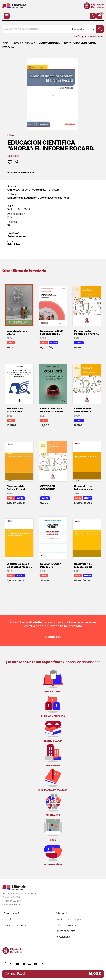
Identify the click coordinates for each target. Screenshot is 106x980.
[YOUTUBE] (17, 964)
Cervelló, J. (40, 190)
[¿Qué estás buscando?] (36, 29)
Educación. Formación (21, 173)
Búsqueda (88, 37)
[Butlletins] (36, 964)
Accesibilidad (63, 937)
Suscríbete (53, 637)
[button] (99, 16)
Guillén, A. (14, 190)
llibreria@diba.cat (12, 904)
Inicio (5, 43)
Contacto (7, 919)
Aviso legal (61, 913)
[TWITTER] (11, 964)
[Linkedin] (30, 964)
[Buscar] (100, 29)
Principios (14, 244)
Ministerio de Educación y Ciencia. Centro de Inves (38, 198)
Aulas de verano (17, 236)
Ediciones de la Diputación (16, 925)
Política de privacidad (67, 925)
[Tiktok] (42, 964)
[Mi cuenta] (93, 16)
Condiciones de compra (68, 919)
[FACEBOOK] (5, 964)
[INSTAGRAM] (23, 964)
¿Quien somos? (11, 913)
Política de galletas (65, 931)
